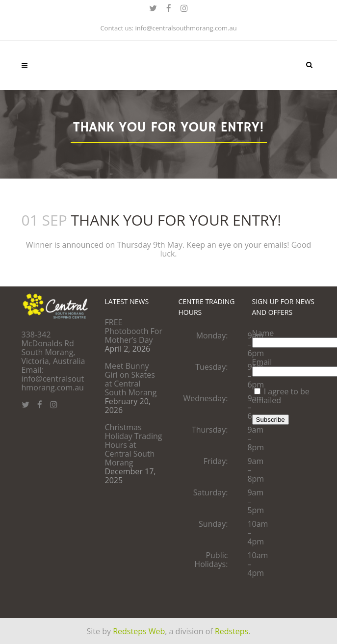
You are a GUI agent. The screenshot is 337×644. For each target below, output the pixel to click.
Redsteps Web (139, 631)
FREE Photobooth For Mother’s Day (134, 331)
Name (263, 333)
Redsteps (232, 631)
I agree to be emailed (281, 396)
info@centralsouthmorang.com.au (186, 28)
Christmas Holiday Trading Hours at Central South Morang (134, 445)
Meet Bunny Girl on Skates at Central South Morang (131, 379)
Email (262, 362)
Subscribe (271, 420)
